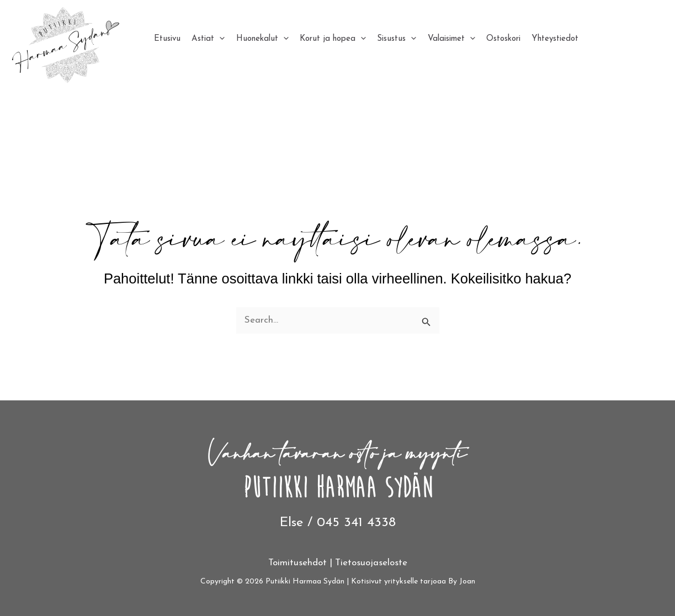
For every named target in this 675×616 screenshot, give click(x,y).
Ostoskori (492, 39)
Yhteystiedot (542, 39)
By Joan (462, 582)
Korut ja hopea (327, 39)
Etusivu (167, 39)
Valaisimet (442, 39)
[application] (218, 39)
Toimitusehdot (297, 563)
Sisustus (389, 39)
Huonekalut (259, 39)
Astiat (206, 39)
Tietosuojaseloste (371, 563)
